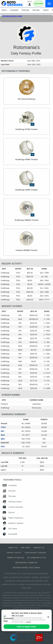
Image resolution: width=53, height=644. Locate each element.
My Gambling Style (37, 558)
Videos (46, 10)
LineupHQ (14, 10)
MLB (3, 435)
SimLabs (36, 10)
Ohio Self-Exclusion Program (26, 632)
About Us (13, 548)
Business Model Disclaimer (27, 568)
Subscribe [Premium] (39, 4)
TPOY (3, 427)
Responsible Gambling (26, 563)
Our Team (26, 548)
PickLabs (25, 10)
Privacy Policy (14, 553)
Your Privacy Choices (35, 553)
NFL (3, 431)
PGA (3, 447)
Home (4, 10)
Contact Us (39, 548)
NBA (3, 439)
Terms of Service (16, 558)
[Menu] (49, 4)
